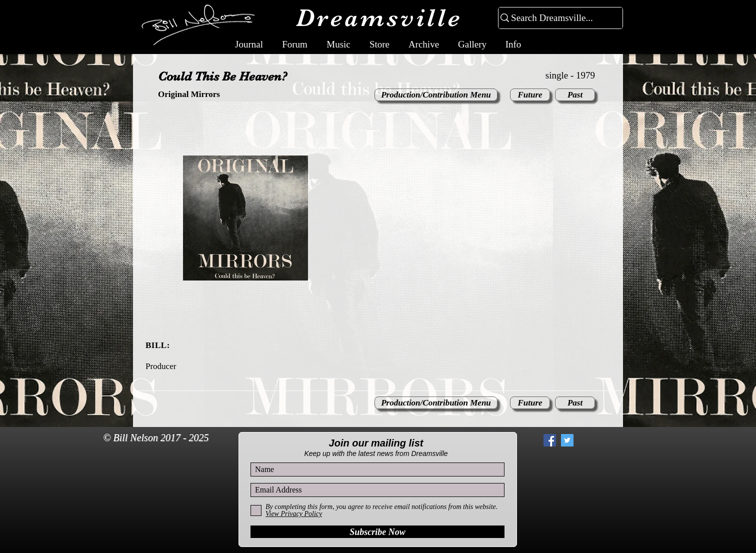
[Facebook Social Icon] (550, 440)
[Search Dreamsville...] (556, 18)
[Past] (575, 95)
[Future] (530, 95)
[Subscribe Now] (377, 532)
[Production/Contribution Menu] (436, 95)
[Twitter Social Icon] (567, 440)
